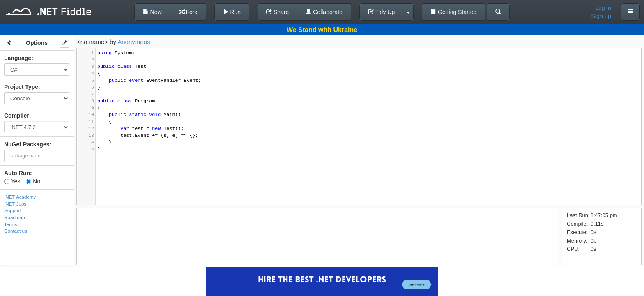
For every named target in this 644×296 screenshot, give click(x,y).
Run (232, 12)
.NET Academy (20, 197)
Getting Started (453, 12)
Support (13, 210)
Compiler (17, 116)
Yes (12, 181)
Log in (603, 8)
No (33, 181)
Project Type (21, 87)
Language (18, 58)
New (152, 12)
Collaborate (324, 12)
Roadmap (15, 217)
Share (277, 12)
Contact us (16, 231)
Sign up (601, 16)
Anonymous (134, 42)
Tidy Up (381, 12)
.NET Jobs (15, 204)
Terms (11, 224)
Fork (188, 12)
